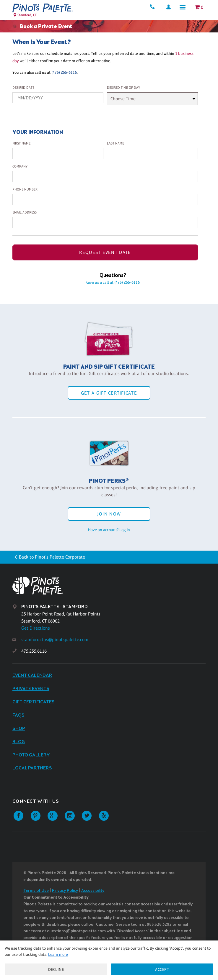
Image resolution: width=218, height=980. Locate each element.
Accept (162, 969)
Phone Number (25, 189)
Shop (19, 729)
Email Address (25, 212)
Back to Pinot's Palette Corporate (52, 557)
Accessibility (93, 891)
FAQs (18, 715)
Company (20, 166)
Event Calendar (32, 676)
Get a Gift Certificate (109, 393)
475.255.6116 (34, 651)
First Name (21, 143)
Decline (56, 969)
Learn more (58, 954)
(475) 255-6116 (64, 72)
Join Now (109, 514)
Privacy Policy (65, 891)
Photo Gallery (31, 755)
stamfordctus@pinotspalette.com (55, 640)
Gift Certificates (34, 702)
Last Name (115, 143)
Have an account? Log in (109, 530)
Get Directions (36, 628)
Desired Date (23, 88)
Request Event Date (105, 252)
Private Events (31, 689)
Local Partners (32, 768)
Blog (19, 742)
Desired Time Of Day (123, 88)
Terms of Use (36, 891)
